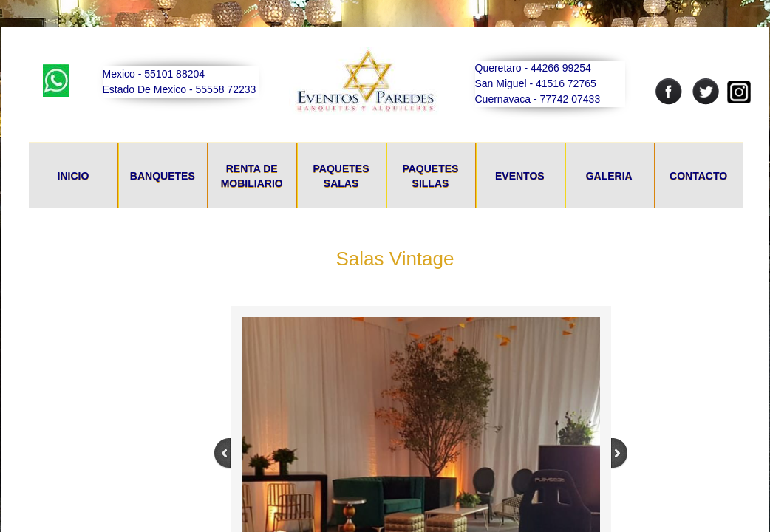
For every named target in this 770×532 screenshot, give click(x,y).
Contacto (698, 176)
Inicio (74, 176)
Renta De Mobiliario (252, 176)
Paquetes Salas (341, 176)
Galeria (609, 176)
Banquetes (163, 176)
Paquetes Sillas (430, 176)
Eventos (520, 176)
